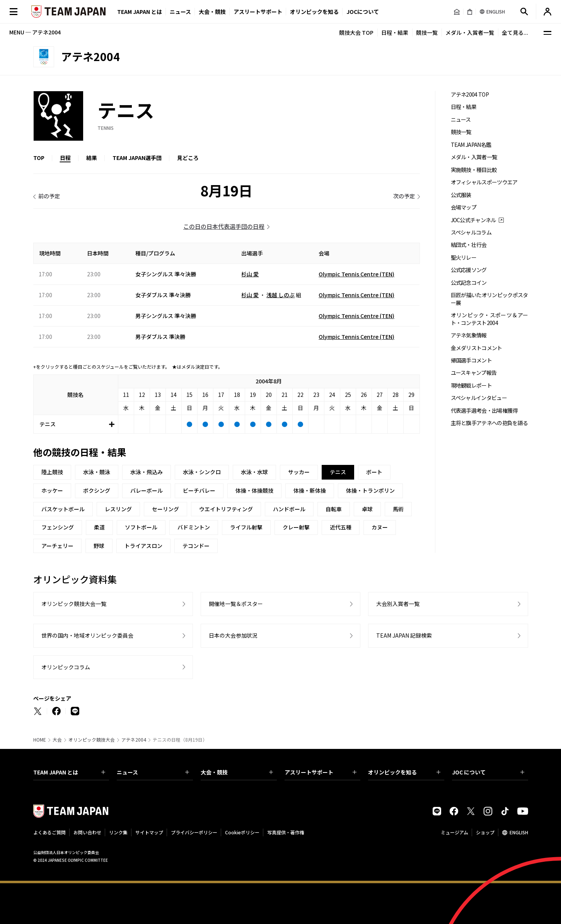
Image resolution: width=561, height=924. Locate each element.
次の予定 (404, 196)
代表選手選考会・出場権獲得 (484, 411)
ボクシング (97, 490)
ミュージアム (454, 832)
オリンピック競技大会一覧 (74, 604)
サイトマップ (149, 832)
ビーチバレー (199, 490)
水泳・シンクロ (202, 472)
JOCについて (363, 12)
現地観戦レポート (471, 385)
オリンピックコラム (66, 667)
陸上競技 (52, 472)
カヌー (380, 527)
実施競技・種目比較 (474, 170)
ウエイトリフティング (226, 509)
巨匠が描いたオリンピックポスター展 (489, 299)
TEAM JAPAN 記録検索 (404, 635)
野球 (99, 546)
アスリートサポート (258, 12)
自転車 (334, 509)
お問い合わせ (87, 832)
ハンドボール (289, 509)
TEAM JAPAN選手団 (137, 158)
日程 (65, 158)
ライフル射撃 (246, 527)
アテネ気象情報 (469, 335)
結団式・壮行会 (469, 245)
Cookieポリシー (242, 832)
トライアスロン (143, 546)
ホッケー (52, 490)
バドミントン (194, 527)
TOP (39, 158)
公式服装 (461, 195)
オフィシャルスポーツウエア (484, 182)
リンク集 (118, 832)
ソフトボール (141, 527)
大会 (57, 740)
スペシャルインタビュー (479, 398)
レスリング (118, 509)
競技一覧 (427, 32)
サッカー (299, 472)
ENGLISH (519, 832)
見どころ (188, 158)
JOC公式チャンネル (473, 220)
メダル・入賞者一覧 (470, 32)
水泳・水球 (254, 472)
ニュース (180, 12)
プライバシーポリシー (194, 832)
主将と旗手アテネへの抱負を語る (489, 423)
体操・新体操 (310, 490)
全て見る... (515, 32)
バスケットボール (63, 509)
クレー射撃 (296, 527)
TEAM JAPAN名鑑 (471, 145)
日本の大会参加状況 (233, 635)
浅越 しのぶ (280, 295)
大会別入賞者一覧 (398, 604)
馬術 (398, 509)
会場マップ (464, 207)
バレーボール (147, 490)
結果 (92, 158)
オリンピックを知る (314, 12)
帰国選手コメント (471, 360)
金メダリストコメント (477, 348)
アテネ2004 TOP (470, 94)
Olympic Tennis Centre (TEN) (356, 274)
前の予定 (49, 196)
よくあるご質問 (49, 832)
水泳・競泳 (97, 472)
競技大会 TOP (356, 32)
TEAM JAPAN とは (69, 772)
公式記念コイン (469, 283)
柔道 (99, 527)
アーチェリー (57, 546)
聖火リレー (464, 258)
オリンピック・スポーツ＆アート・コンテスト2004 (489, 319)
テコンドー (196, 546)
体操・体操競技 (254, 490)
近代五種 (341, 527)
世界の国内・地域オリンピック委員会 (87, 635)
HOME (40, 740)
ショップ (485, 832)
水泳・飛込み (147, 472)
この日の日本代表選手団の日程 (224, 226)
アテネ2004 (134, 740)
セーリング (165, 509)
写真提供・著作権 (286, 832)
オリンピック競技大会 (92, 740)
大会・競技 (237, 772)
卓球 (367, 509)
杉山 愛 (250, 274)
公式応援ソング (469, 270)
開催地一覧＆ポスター (236, 604)
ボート (374, 472)
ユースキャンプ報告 (474, 373)
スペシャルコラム (471, 232)
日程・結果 (395, 32)
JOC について (488, 772)
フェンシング (58, 527)
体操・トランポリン (370, 490)
